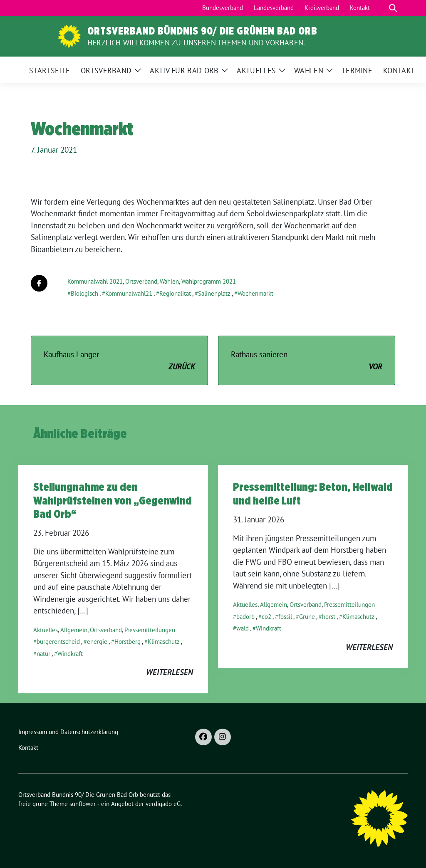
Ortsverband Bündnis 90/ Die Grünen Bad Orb (202, 31)
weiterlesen (170, 672)
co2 (266, 617)
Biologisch (84, 293)
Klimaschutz (164, 642)
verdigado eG (163, 804)
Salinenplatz (214, 293)
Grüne (307, 617)
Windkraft (70, 654)
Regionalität (175, 293)
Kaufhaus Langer (119, 361)
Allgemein (74, 630)
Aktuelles (46, 630)
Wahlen (169, 281)
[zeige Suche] (393, 8)
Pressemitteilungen (150, 630)
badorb (245, 617)
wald (243, 628)
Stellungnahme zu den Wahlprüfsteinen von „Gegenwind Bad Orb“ (113, 500)
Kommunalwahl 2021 (95, 281)
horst (329, 617)
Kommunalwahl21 (129, 293)
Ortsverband (141, 281)
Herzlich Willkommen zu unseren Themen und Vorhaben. (196, 43)
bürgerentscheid (58, 642)
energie (97, 642)
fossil (285, 617)
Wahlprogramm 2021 (209, 281)
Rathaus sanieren (307, 361)
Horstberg (128, 642)
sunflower (83, 804)
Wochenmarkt (255, 293)
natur (43, 654)
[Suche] (381, 8)
